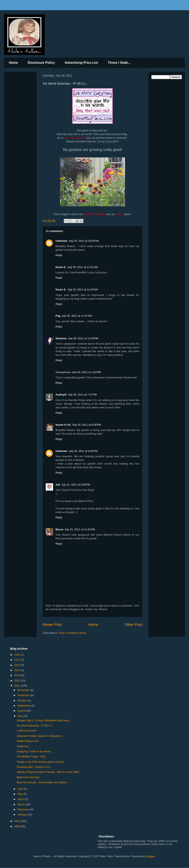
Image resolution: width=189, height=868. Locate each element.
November (24, 695)
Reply (59, 255)
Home (13, 63)
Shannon (61, 338)
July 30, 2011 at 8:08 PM (87, 425)
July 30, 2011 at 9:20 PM (83, 451)
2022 (18, 655)
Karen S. (61, 267)
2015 (18, 665)
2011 (18, 686)
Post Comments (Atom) (73, 633)
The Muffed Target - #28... (32, 756)
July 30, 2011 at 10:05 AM (84, 241)
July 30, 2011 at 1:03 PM (86, 372)
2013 (18, 675)
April (21, 799)
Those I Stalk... (119, 63)
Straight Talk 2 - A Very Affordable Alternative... (44, 720)
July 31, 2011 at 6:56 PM (76, 485)
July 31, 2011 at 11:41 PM (80, 529)
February (23, 809)
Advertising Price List (81, 63)
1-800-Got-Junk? (27, 731)
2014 (18, 670)
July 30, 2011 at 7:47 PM (82, 395)
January (23, 815)
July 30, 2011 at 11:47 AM (77, 316)
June (21, 789)
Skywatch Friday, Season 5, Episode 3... (40, 736)
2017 (18, 660)
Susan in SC (63, 425)
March (22, 804)
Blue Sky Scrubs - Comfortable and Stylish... (43, 782)
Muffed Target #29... (28, 741)
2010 (18, 821)
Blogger (150, 856)
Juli (58, 485)
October (23, 700)
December (24, 690)
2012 (18, 681)
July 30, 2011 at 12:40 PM (83, 338)
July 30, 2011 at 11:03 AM (83, 290)
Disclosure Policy (41, 63)
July (20, 716)
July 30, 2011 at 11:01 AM (83, 267)
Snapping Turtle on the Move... (35, 751)
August (22, 711)
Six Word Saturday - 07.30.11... (35, 726)
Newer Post (52, 625)
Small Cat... (23, 746)
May (20, 794)
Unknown (61, 241)
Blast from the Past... (29, 777)
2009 (18, 826)
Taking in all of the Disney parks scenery (40, 762)
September (24, 706)
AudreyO (61, 395)
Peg (58, 316)
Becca (59, 529)
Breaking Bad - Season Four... (34, 767)
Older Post (134, 625)
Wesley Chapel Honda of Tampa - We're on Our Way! (48, 772)
